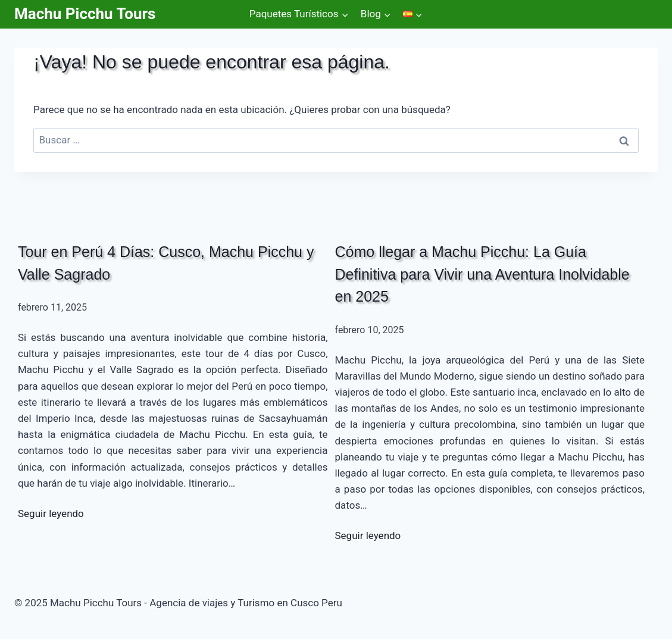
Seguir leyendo (51, 513)
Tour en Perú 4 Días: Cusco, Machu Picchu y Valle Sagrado (166, 263)
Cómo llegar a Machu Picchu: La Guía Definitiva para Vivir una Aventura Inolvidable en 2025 (482, 274)
